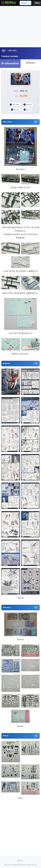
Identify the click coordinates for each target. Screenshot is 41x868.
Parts (27, 110)
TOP (36, 122)
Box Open (14, 105)
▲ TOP (20, 861)
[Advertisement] (20, 27)
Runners (15, 110)
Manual (27, 105)
